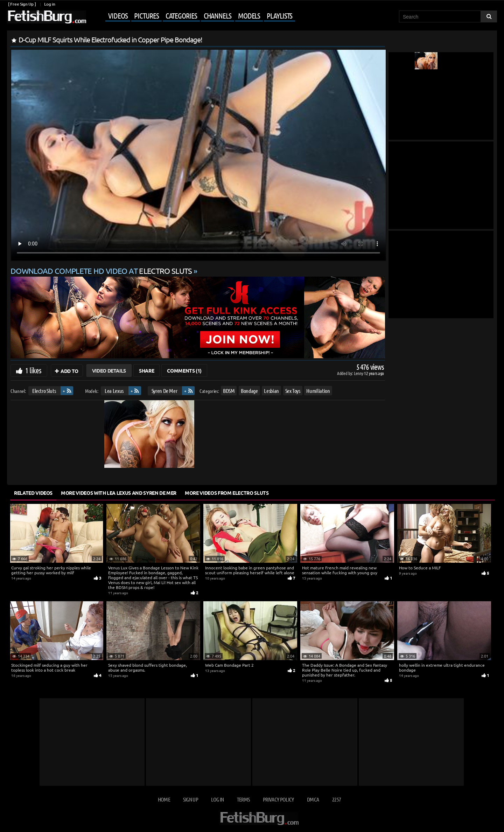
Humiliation (318, 391)
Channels (218, 15)
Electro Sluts (44, 391)
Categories (181, 15)
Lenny (359, 373)
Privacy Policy (278, 799)
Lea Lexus (114, 391)
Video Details (109, 370)
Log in (50, 4)
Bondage (249, 391)
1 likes (33, 370)
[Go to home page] (47, 17)
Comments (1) (184, 370)
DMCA (313, 799)
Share (146, 370)
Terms (243, 799)
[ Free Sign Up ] (22, 4)
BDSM (229, 391)
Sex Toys (293, 391)
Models (249, 15)
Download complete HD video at (102, 271)
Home (164, 799)
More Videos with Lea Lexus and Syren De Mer (119, 493)
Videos (118, 15)
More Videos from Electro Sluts (227, 493)
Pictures (146, 15)
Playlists (279, 15)
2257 (337, 799)
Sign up (190, 799)
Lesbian (271, 391)
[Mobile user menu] (191, 16)
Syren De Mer (164, 391)
